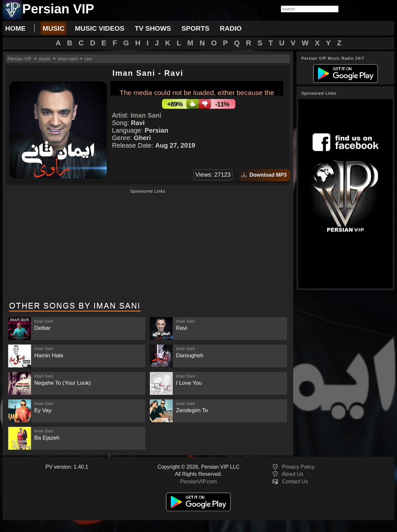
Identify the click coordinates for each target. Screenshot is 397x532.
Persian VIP (20, 59)
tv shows (153, 28)
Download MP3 (264, 175)
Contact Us (295, 482)
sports (196, 28)
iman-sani (68, 59)
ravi (88, 59)
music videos (99, 28)
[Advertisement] (148, 246)
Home (15, 28)
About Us (293, 474)
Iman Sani (146, 115)
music (53, 28)
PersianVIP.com (199, 482)
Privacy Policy (298, 467)
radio (231, 28)
